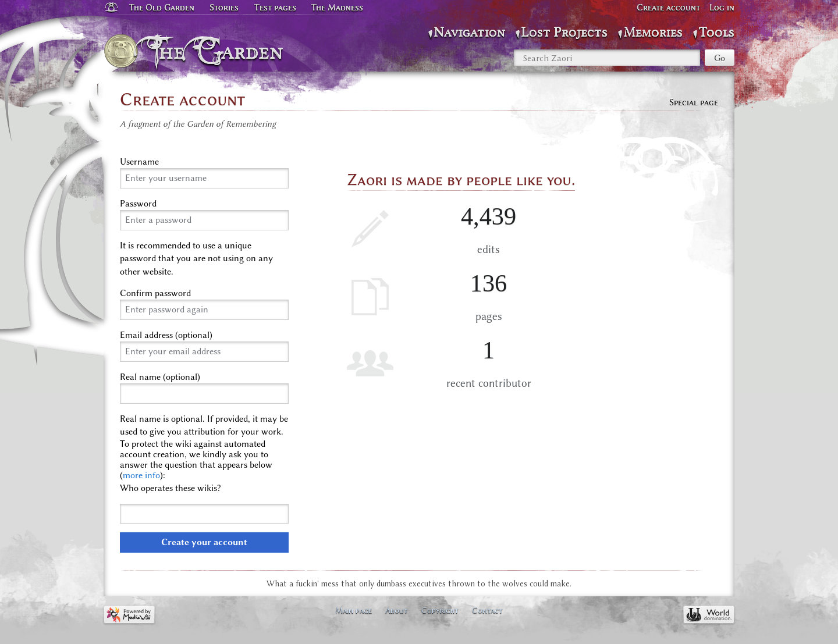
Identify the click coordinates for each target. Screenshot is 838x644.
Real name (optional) (160, 377)
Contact (487, 610)
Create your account (204, 542)
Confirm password (155, 293)
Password (138, 204)
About (397, 610)
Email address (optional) (166, 335)
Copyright (440, 610)
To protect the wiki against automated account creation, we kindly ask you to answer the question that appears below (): (196, 460)
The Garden (219, 51)
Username (139, 162)
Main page (354, 610)
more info (141, 475)
